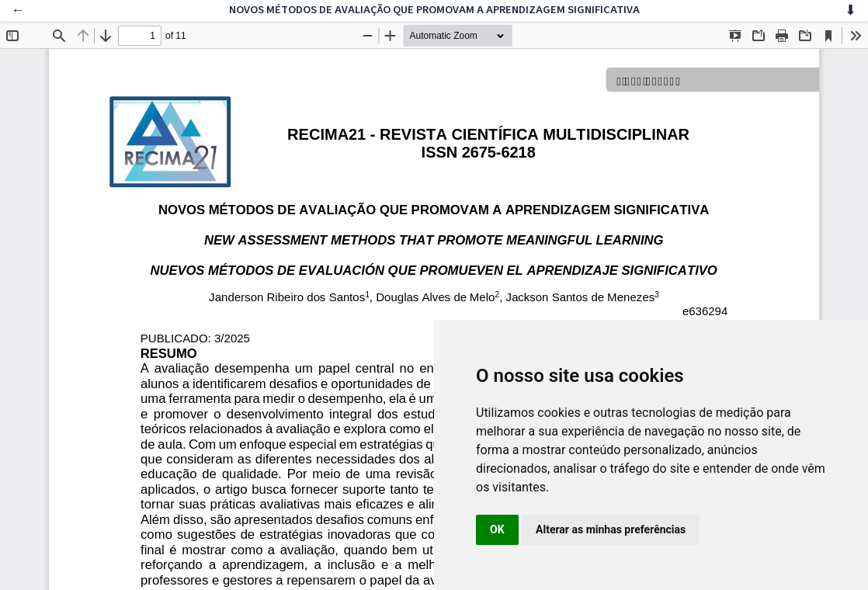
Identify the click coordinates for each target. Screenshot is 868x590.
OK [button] (497, 529)
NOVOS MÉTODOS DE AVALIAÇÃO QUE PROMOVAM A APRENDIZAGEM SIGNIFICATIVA (434, 10)
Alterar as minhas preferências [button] (611, 529)
